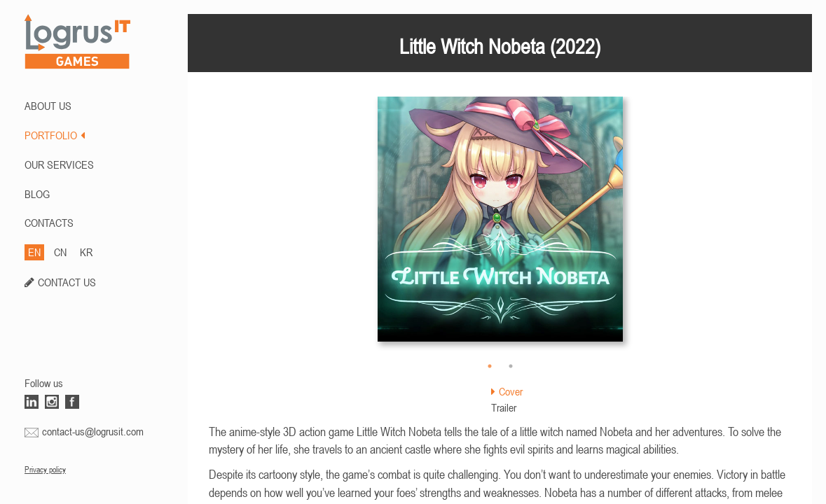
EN (34, 252)
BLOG (37, 194)
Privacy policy (45, 470)
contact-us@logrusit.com (93, 431)
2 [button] (511, 366)
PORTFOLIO (55, 135)
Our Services (59, 164)
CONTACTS (49, 223)
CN (60, 252)
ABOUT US (48, 106)
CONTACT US (67, 282)
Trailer (504, 407)
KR (86, 252)
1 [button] (490, 366)
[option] (500, 226)
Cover (507, 391)
